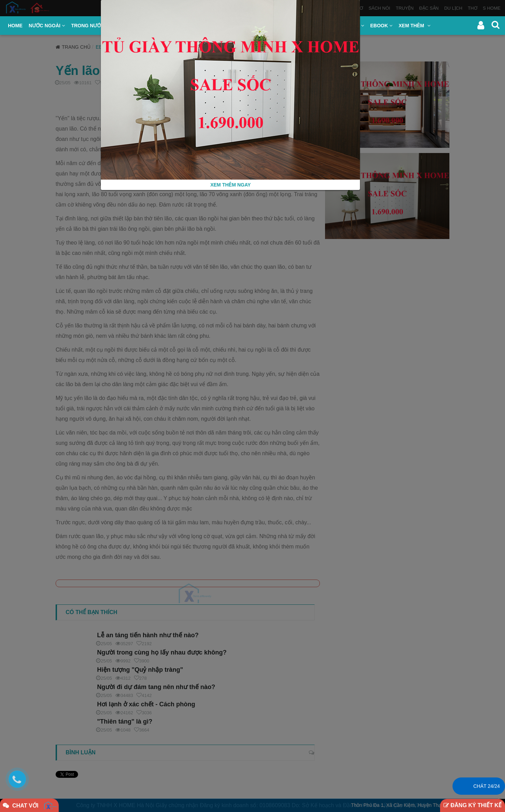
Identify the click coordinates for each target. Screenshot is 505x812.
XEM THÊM (415, 26)
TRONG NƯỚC (90, 26)
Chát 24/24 (487, 786)
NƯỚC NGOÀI (47, 26)
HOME (15, 26)
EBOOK (381, 26)
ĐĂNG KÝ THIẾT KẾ (473, 805)
